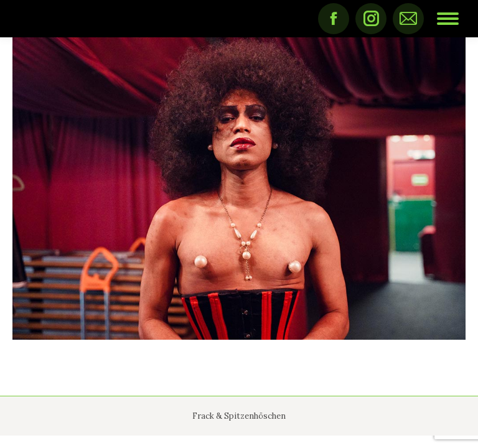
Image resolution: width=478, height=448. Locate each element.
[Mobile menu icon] (448, 19)
